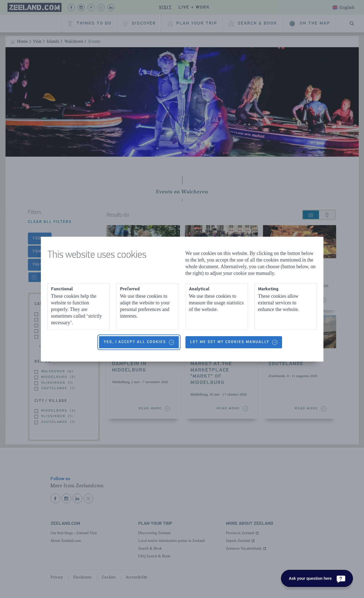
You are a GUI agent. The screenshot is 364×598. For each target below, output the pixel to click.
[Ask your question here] (317, 578)
